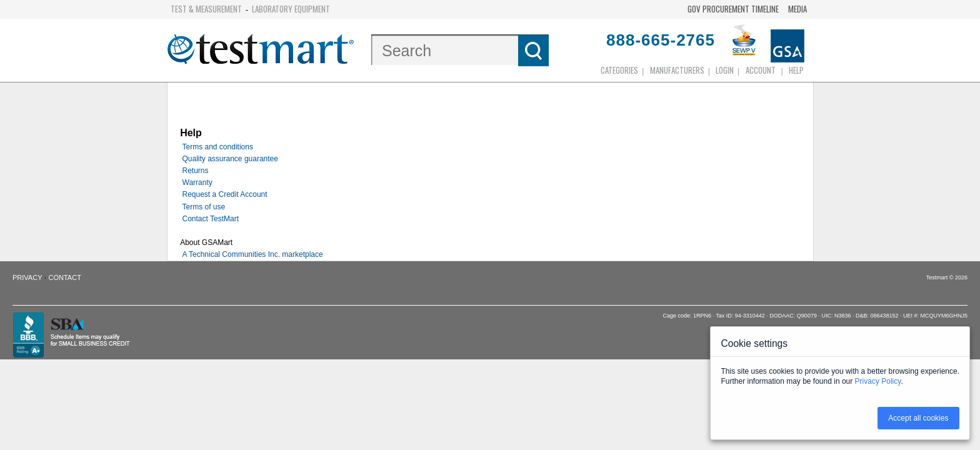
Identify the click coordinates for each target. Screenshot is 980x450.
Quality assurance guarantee (230, 159)
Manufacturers (677, 70)
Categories (619, 70)
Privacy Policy (878, 381)
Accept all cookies (918, 418)
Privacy (27, 277)
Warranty (197, 182)
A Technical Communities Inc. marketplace (253, 254)
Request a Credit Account (225, 194)
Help (796, 70)
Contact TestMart (211, 219)
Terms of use (204, 207)
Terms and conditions (218, 147)
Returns (196, 171)
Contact (65, 277)
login (725, 70)
